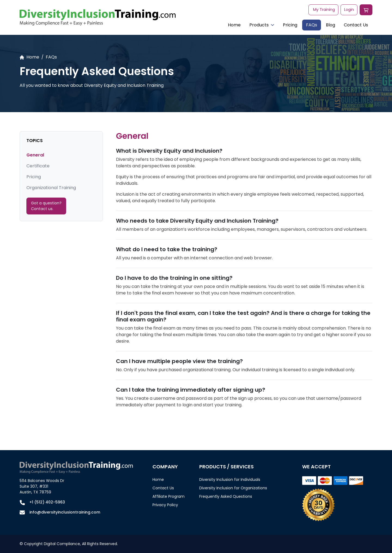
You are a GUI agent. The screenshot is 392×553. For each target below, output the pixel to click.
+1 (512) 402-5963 (47, 502)
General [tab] (35, 155)
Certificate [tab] (38, 166)
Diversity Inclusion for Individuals (230, 480)
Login (349, 10)
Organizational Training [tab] (51, 188)
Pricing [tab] (34, 177)
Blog (330, 25)
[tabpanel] (244, 273)
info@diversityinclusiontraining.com (65, 512)
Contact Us (356, 25)
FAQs (312, 25)
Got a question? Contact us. (46, 206)
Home (234, 25)
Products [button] (262, 25)
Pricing (290, 25)
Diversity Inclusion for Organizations (233, 488)
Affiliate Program (169, 496)
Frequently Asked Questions (226, 496)
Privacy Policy (165, 505)
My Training (324, 10)
